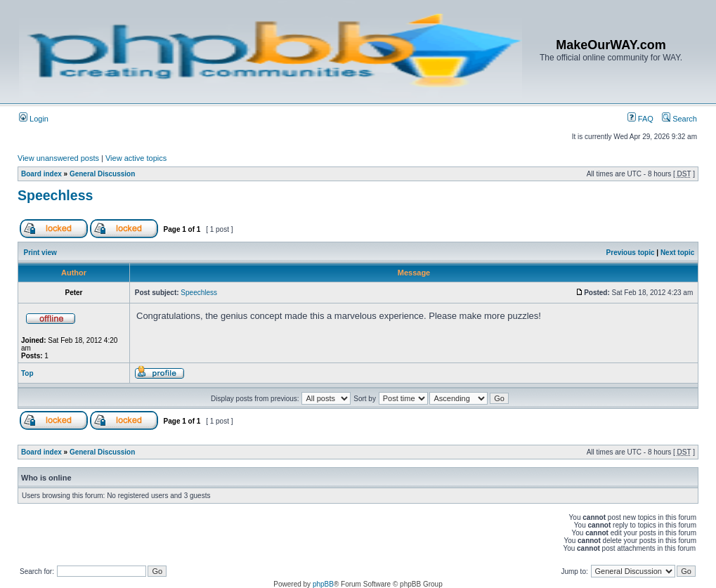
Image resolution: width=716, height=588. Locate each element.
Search (679, 119)
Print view (40, 253)
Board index (41, 174)
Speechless (55, 195)
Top (27, 373)
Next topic (677, 253)
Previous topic (631, 253)
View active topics (136, 158)
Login (34, 119)
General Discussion (102, 174)
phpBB (323, 584)
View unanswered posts (58, 158)
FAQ (640, 119)
